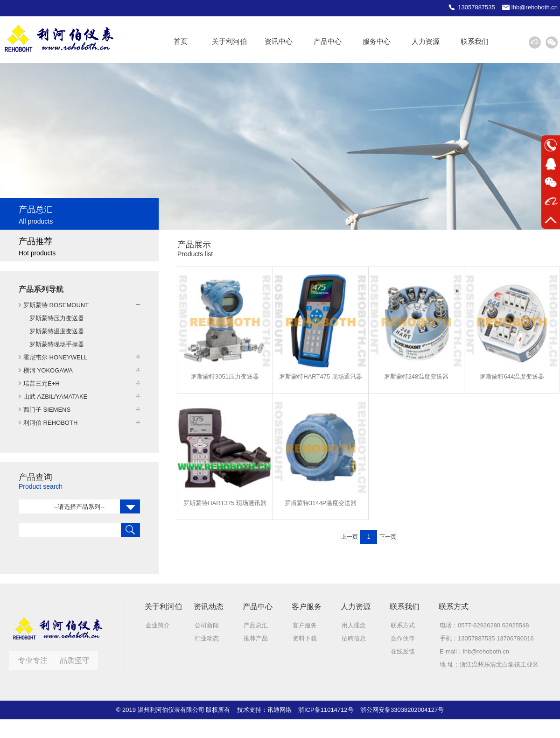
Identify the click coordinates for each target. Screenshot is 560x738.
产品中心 (328, 41)
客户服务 (305, 625)
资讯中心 (279, 41)
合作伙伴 (403, 638)
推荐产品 (256, 638)
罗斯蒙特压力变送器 (57, 318)
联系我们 (475, 41)
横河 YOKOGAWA (48, 370)
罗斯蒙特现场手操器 (57, 344)
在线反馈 (403, 651)
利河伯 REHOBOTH (50, 423)
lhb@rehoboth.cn (486, 651)
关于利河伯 (229, 41)
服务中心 (377, 41)
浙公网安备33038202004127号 (402, 710)
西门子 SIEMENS (47, 410)
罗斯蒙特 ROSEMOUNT (56, 305)
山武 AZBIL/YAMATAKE (55, 397)
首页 (181, 41)
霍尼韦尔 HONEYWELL (55, 357)
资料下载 (305, 638)
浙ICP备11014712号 (326, 710)
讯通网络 (280, 710)
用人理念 (354, 625)
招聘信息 (354, 638)
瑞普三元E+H (42, 383)
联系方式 (403, 625)
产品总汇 (256, 625)
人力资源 (426, 41)
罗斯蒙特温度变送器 (57, 331)
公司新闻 (207, 625)
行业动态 (207, 638)
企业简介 (158, 625)
